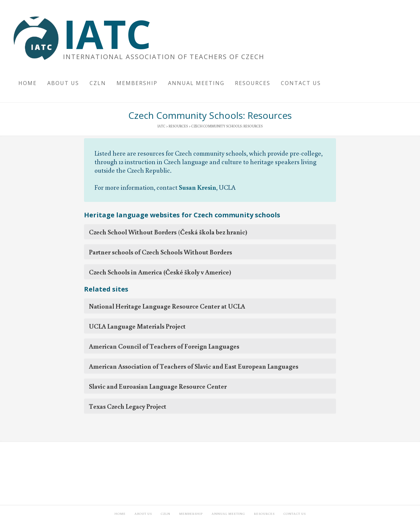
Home (120, 514)
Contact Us (295, 514)
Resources (264, 514)
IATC (107, 34)
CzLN (166, 514)
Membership (191, 514)
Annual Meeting (228, 514)
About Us (143, 514)
